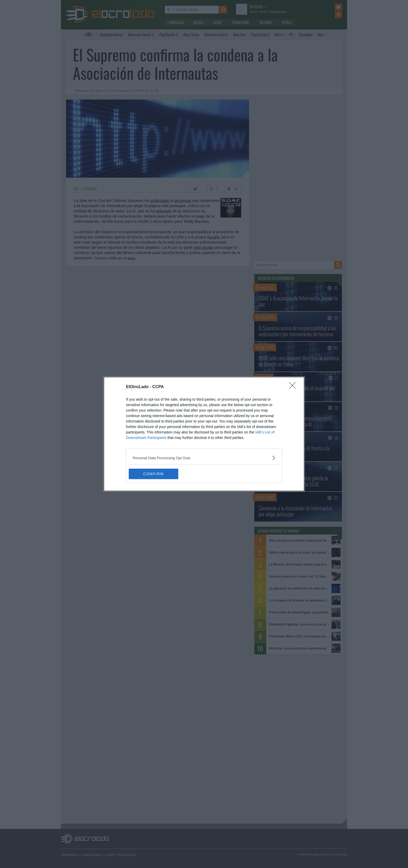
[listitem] (204, 458)
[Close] (294, 387)
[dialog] (204, 434)
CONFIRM (153, 474)
